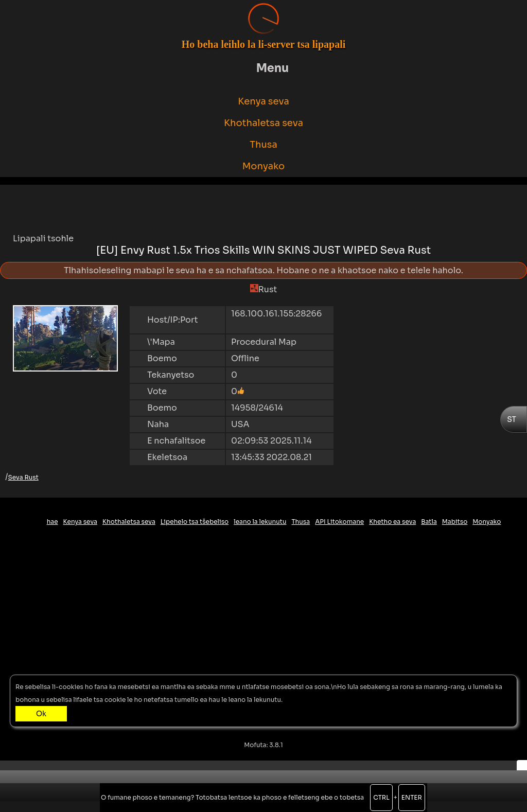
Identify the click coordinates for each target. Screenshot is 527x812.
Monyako (264, 166)
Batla (429, 522)
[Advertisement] (263, 208)
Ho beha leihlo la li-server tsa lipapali (264, 44)
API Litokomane (339, 522)
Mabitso (455, 522)
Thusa (263, 145)
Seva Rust (23, 477)
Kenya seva (263, 101)
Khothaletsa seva (263, 123)
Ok (41, 714)
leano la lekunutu (260, 522)
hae (52, 522)
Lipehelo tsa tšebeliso (195, 522)
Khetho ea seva (392, 522)
